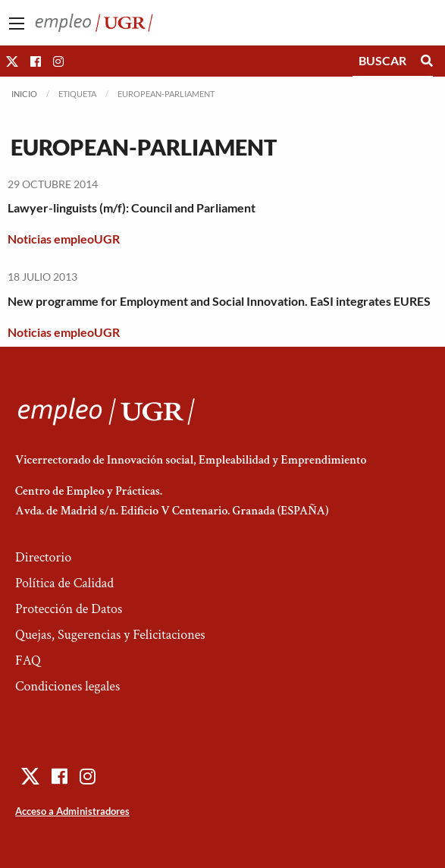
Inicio (24, 94)
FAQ (28, 660)
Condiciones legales (67, 686)
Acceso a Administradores (72, 811)
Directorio (43, 557)
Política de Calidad (64, 583)
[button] (12, 61)
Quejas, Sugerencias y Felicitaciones (110, 635)
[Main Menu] (17, 24)
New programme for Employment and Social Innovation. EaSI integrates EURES (219, 301)
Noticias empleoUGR (64, 239)
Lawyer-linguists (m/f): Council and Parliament (132, 208)
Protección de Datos (69, 609)
